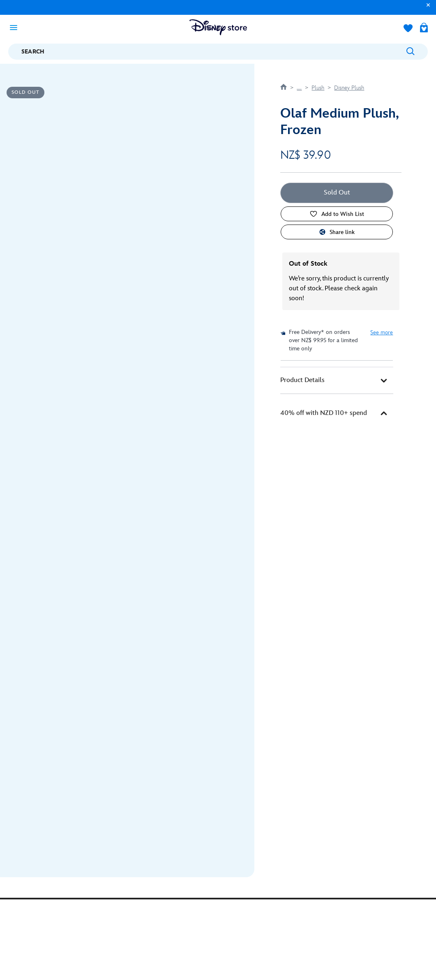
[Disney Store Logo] (218, 27)
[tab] (337, 380)
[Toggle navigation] (16, 27)
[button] (426, 9)
